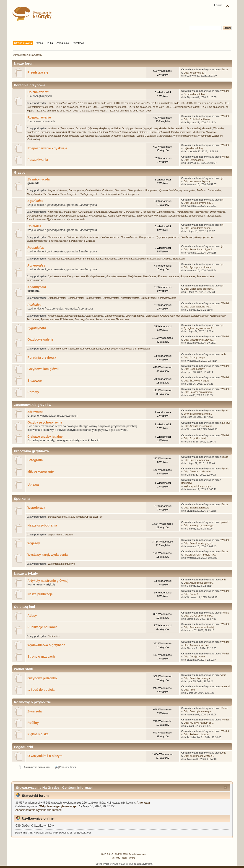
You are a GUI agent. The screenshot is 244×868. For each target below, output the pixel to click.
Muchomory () (205, 132)
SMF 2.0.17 (107, 854)
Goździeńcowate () (44, 136)
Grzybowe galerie (40, 340)
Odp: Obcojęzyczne (194, 656)
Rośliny (33, 723)
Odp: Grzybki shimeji (195, 438)
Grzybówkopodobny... (195, 94)
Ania (224, 354)
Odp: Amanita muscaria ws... (199, 426)
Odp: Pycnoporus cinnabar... (199, 267)
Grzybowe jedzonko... (43, 678)
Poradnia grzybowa (42, 358)
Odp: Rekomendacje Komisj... (200, 627)
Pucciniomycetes (130, 194)
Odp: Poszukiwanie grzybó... (199, 543)
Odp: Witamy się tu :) (195, 73)
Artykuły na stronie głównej (48, 581)
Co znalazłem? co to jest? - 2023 (61, 111)
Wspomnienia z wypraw (61, 535)
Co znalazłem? (38, 92)
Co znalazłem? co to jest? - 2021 (190, 107)
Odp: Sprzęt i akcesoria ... (198, 460)
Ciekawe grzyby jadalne (45, 437)
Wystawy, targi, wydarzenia (47, 555)
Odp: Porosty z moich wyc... (199, 392)
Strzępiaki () (110, 136)
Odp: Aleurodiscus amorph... (199, 583)
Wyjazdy (34, 543)
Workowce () (61, 128)
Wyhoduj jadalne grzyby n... (199, 486)
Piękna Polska (38, 734)
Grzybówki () (87, 128)
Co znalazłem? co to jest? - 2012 (65, 103)
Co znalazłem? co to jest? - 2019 (117, 107)
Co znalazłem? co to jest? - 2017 (44, 107)
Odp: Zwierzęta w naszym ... (199, 711)
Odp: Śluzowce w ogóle (196, 381)
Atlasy (32, 616)
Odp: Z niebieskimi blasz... (198, 119)
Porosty (33, 392)
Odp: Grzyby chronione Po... (199, 616)
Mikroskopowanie (40, 472)
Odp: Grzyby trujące (195, 357)
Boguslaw (187, 483)
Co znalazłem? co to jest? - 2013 (102, 103)
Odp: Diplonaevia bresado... (199, 289)
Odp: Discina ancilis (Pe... (198, 307)
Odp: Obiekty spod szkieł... (198, 471)
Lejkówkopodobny (193, 148)
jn (222, 178)
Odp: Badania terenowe (196, 508)
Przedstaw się (38, 73)
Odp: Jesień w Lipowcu (196, 734)
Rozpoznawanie (39, 118)
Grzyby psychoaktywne (45, 422)
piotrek (225, 522)
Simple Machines (138, 854)
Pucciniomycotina (110, 194)
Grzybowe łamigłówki (43, 369)
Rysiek (225, 410)
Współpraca (36, 508)
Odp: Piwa (189, 690)
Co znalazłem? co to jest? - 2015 (175, 103)
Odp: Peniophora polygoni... (199, 249)
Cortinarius (54, 636)
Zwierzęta (35, 711)
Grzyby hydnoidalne (110, 128)
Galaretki (207, 128)
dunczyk (226, 423)
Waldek (225, 91)
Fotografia (35, 460)
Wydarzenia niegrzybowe (61, 564)
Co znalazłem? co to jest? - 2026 (134, 111)
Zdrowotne (35, 412)
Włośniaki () (185, 136)
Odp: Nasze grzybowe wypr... (200, 525)
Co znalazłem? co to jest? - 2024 (97, 111)
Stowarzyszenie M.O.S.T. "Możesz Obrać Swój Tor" (75, 517)
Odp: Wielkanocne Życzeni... (199, 756)
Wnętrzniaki (205, 136)
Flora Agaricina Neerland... (198, 645)
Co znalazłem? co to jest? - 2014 (138, 103)
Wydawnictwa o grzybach (46, 645)
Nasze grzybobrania (42, 525)
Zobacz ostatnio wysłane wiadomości (39, 810)
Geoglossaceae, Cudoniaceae (101, 349)
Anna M (226, 686)
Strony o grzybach (41, 657)
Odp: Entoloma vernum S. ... (199, 203)
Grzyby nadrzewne (181, 132)
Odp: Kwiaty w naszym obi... (199, 723)
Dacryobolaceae (76, 276)
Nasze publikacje (40, 594)
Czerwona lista (76, 349)
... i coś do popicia (41, 690)
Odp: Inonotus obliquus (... (198, 181)
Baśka (225, 69)
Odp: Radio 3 (191, 594)
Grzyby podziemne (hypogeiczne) (140, 128)
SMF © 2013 (121, 854)
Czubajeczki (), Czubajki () (147, 136)
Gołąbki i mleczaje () (180, 128)
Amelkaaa (143, 803)
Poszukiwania (38, 160)
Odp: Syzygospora (194, 160)
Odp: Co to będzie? (194, 369)
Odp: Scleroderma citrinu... (198, 228)
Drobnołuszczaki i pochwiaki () (95, 132)
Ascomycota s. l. (128, 349)
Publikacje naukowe (42, 627)
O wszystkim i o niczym (45, 756)
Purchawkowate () (80, 136)
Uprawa (33, 485)
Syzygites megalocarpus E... (199, 328)
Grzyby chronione (57, 349)
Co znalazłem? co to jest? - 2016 (211, 103)
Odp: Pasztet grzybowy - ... (198, 678)
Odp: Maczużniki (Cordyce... (199, 340)
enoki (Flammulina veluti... (198, 414)
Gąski (160, 132)
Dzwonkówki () (135, 132)
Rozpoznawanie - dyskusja (47, 148)
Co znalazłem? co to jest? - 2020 (154, 107)
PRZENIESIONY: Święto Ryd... (201, 555)
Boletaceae (144, 349)
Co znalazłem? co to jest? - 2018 (81, 107)
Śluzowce (35, 381)
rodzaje (74, 219)
